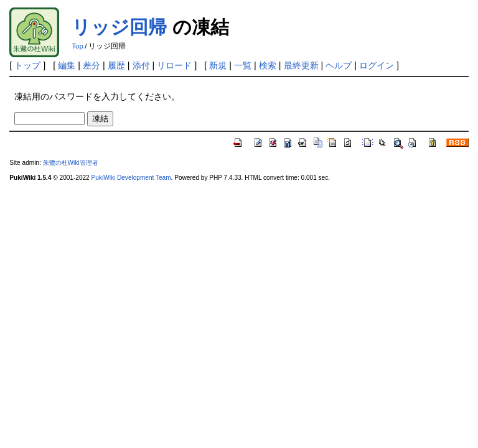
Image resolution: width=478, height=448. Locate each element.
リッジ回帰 (119, 27)
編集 (67, 65)
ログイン (377, 65)
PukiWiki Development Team (131, 178)
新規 (218, 65)
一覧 (243, 65)
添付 (141, 65)
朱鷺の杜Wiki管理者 (71, 163)
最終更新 (301, 65)
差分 (91, 65)
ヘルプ (339, 65)
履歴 (116, 65)
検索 (268, 65)
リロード (174, 65)
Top (77, 46)
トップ (27, 65)
